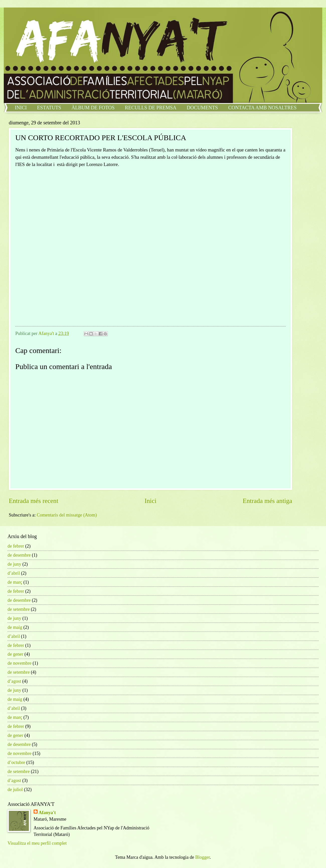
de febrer (16, 546)
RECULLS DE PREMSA (151, 108)
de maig (15, 627)
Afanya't (47, 813)
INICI (21, 108)
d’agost (14, 681)
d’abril (14, 573)
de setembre (19, 609)
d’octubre (16, 762)
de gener (15, 654)
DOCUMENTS (202, 108)
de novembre (20, 663)
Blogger (202, 857)
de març (15, 582)
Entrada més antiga (267, 501)
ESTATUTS (49, 108)
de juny (14, 564)
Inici (150, 501)
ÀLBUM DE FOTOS (93, 108)
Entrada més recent (33, 501)
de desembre (19, 555)
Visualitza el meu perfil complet (37, 843)
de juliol (15, 790)
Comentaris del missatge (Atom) (67, 515)
